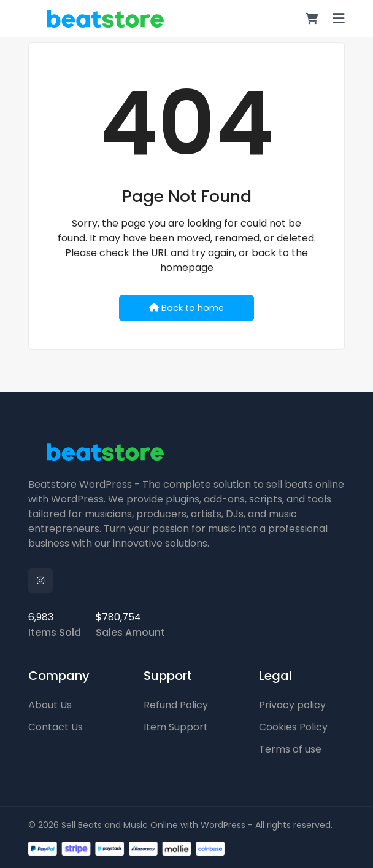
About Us (50, 705)
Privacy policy (292, 705)
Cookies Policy (293, 727)
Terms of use (290, 749)
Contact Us (56, 727)
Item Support (176, 727)
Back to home (186, 308)
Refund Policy (176, 705)
